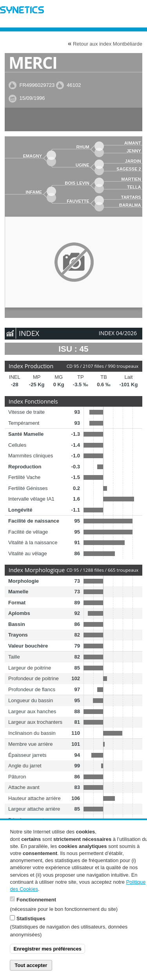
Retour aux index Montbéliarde (105, 43)
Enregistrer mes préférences (47, 960)
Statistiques (31, 930)
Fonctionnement (36, 911)
